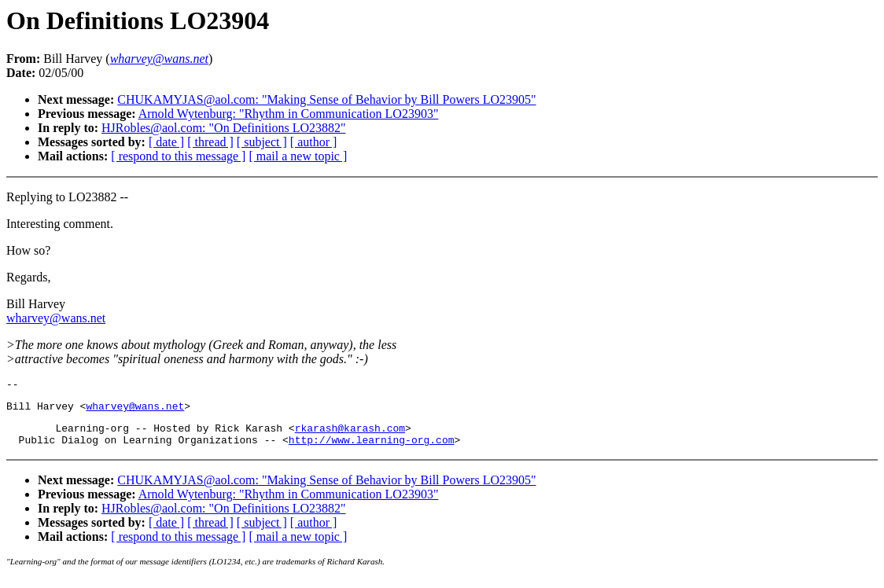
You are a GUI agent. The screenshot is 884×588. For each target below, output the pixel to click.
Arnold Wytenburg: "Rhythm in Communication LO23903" (289, 114)
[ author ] (314, 142)
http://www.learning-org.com (372, 449)
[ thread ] (210, 142)
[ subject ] (262, 142)
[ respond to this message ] (178, 156)
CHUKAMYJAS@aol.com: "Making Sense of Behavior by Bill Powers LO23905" (326, 99)
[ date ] (166, 142)
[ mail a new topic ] (298, 156)
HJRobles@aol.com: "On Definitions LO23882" (223, 128)
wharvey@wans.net (56, 318)
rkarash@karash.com (350, 435)
